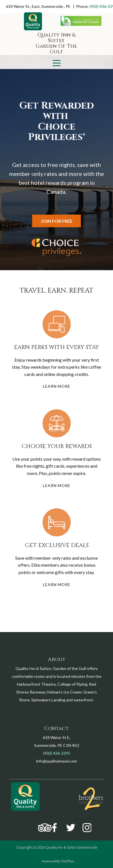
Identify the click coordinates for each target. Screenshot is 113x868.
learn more (57, 386)
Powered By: (52, 861)
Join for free (56, 221)
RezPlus (68, 861)
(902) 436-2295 (57, 753)
